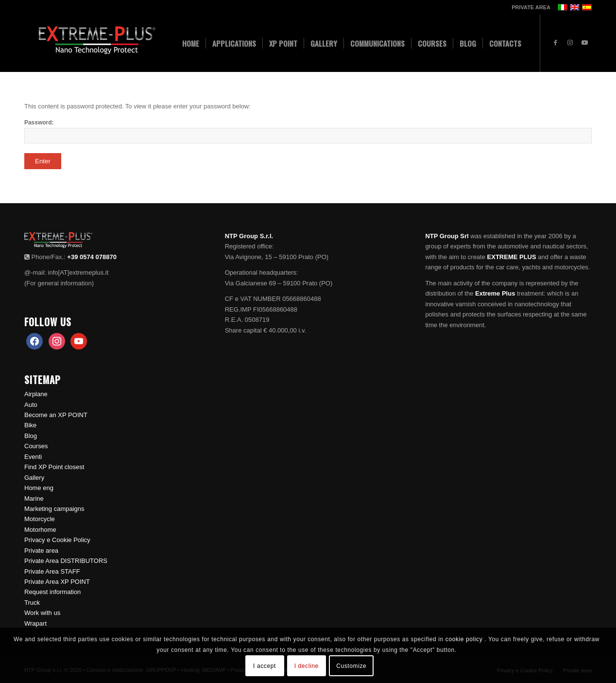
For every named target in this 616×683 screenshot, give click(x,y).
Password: (308, 131)
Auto (31, 405)
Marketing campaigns (54, 509)
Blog (31, 436)
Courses (36, 446)
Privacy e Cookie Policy (57, 540)
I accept (265, 666)
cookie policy (465, 639)
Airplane (36, 394)
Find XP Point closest (54, 467)
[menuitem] (529, 7)
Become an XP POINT (56, 415)
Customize (351, 666)
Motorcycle (40, 519)
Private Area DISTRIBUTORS (66, 561)
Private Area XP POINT (57, 582)
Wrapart (35, 623)
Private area (41, 551)
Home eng (39, 488)
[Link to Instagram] (570, 43)
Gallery (34, 478)
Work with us (42, 613)
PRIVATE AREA (531, 7)
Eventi (33, 457)
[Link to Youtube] (584, 43)
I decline (307, 666)
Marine (34, 499)
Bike (30, 425)
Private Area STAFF (52, 571)
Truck (32, 603)
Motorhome (40, 530)
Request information (52, 592)
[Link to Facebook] (555, 43)
